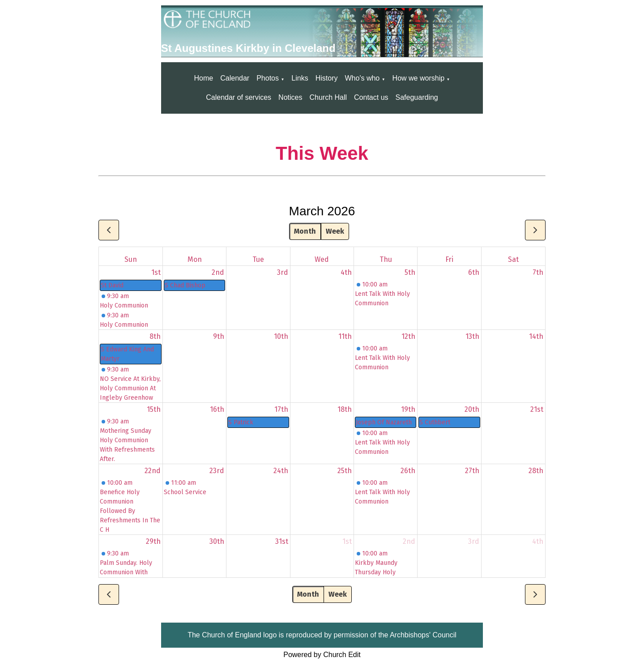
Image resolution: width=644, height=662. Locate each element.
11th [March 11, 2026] (345, 336)
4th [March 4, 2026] (346, 272)
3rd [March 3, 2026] (283, 272)
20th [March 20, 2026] (472, 409)
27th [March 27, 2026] (472, 471)
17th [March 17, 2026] (281, 409)
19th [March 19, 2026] (408, 409)
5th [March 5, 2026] (410, 272)
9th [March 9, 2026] (219, 336)
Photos (268, 78)
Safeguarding (417, 97)
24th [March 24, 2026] (281, 471)
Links (300, 78)
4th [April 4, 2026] (538, 541)
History (327, 78)
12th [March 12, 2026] (408, 336)
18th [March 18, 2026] (345, 409)
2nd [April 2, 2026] (409, 541)
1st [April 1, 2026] (347, 541)
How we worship (418, 78)
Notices (290, 97)
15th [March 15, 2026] (154, 409)
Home (204, 78)
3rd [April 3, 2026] (474, 541)
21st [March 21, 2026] (537, 409)
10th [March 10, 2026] (281, 336)
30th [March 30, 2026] (217, 541)
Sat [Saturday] (513, 259)
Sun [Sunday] (131, 259)
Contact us (371, 97)
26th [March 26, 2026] (408, 471)
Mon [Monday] (195, 259)
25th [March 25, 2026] (345, 471)
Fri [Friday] (449, 259)
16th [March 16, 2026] (217, 409)
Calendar (235, 78)
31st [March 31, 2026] (282, 541)
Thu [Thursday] (386, 259)
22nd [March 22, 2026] (153, 471)
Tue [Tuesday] (258, 259)
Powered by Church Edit (322, 655)
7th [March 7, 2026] (538, 272)
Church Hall (328, 97)
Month (305, 231)
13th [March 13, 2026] (472, 336)
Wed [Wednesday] (322, 259)
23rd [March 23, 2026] (217, 471)
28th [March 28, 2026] (536, 471)
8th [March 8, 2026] (155, 336)
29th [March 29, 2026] (153, 541)
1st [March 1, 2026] (156, 272)
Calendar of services (239, 97)
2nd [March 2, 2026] (218, 272)
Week (335, 231)
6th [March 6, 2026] (474, 272)
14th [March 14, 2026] (536, 336)
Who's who (362, 78)
